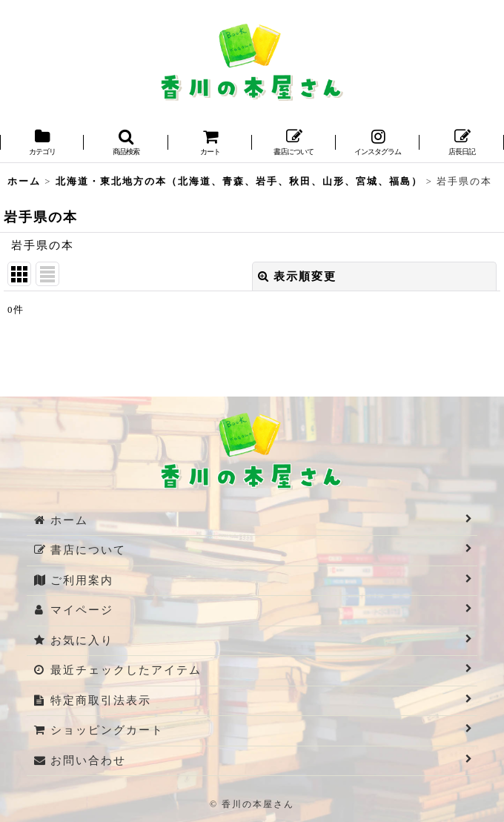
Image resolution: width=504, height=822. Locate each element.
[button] (126, 143)
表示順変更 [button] (297, 276)
